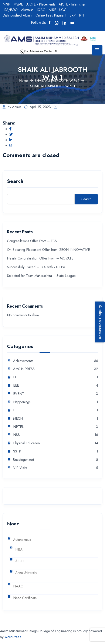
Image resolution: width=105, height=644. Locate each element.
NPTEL (18, 427)
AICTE (20, 561)
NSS (16, 435)
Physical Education (26, 443)
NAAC (18, 586)
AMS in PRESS (24, 369)
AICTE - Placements (41, 4)
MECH (18, 419)
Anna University (26, 573)
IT (15, 410)
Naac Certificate (25, 598)
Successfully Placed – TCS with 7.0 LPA (36, 267)
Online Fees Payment (51, 15)
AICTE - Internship (72, 4)
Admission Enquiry (100, 322)
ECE (16, 377)
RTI (82, 15)
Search (15, 182)
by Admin (12, 107)
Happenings (22, 402)
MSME (18, 4)
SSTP (17, 452)
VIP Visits (20, 468)
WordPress (13, 637)
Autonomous (22, 540)
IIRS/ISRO (10, 10)
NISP (6, 4)
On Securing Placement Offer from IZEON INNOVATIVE (48, 250)
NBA (19, 550)
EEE (16, 386)
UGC (63, 10)
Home (23, 81)
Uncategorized (24, 460)
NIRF (52, 10)
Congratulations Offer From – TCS (32, 241)
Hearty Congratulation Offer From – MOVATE (40, 258)
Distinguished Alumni (17, 15)
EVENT (19, 394)
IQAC (41, 10)
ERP (73, 15)
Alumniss (27, 10)
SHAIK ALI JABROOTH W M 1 (57, 81)
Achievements (23, 361)
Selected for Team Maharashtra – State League (41, 276)
